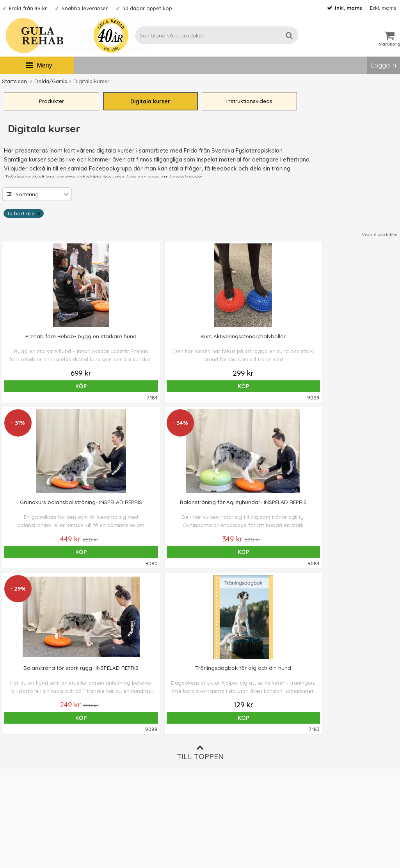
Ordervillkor (218, 739)
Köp (40, 388)
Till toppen (200, 588)
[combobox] (37, 196)
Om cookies (218, 751)
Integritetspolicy (223, 763)
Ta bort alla (21, 215)
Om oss (212, 728)
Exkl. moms (383, 8)
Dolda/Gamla (51, 81)
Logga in (384, 65)
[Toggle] (65, 196)
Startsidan (14, 81)
